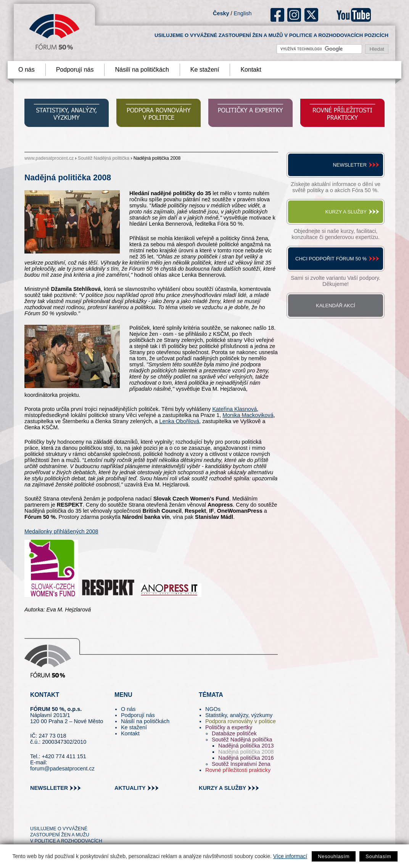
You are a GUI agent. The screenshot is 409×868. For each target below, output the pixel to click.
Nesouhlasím (334, 856)
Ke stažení (205, 70)
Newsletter (350, 165)
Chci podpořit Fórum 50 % (331, 259)
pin (48, 815)
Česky (221, 13)
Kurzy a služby (346, 212)
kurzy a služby (222, 788)
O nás (27, 70)
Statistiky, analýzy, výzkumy (239, 715)
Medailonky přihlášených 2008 (61, 531)
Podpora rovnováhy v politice (241, 721)
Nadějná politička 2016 (246, 758)
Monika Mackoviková (248, 415)
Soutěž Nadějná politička (104, 158)
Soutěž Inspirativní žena (241, 764)
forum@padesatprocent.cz (62, 769)
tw (35, 815)
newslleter (49, 788)
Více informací (290, 856)
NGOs (213, 709)
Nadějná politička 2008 (246, 752)
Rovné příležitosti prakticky (238, 770)
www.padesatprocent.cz (49, 158)
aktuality (130, 788)
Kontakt (251, 70)
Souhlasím (378, 856)
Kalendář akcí (336, 306)
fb (278, 15)
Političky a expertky (229, 727)
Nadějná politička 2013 (246, 746)
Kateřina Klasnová (234, 409)
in (73, 815)
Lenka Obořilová (180, 421)
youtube (354, 15)
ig (294, 15)
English (242, 13)
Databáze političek (234, 733)
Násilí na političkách (142, 70)
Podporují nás (75, 70)
